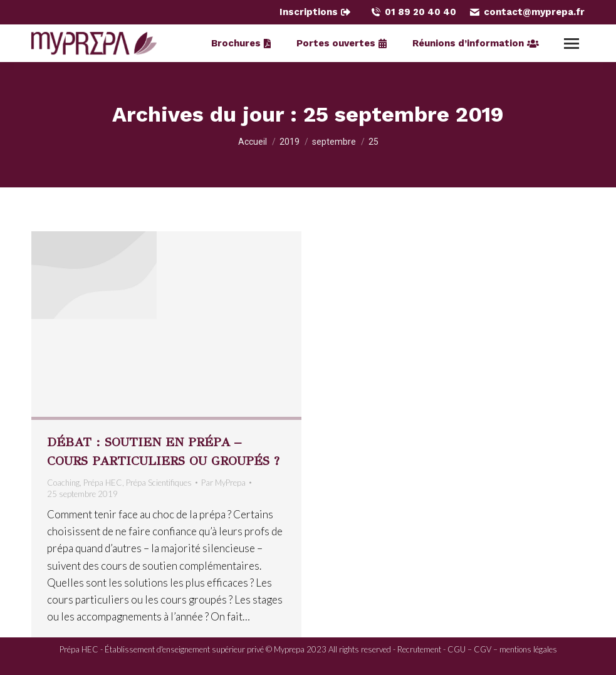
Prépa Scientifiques (159, 483)
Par (223, 483)
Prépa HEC (103, 483)
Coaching (63, 483)
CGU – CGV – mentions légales (502, 649)
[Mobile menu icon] (572, 44)
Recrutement (419, 649)
